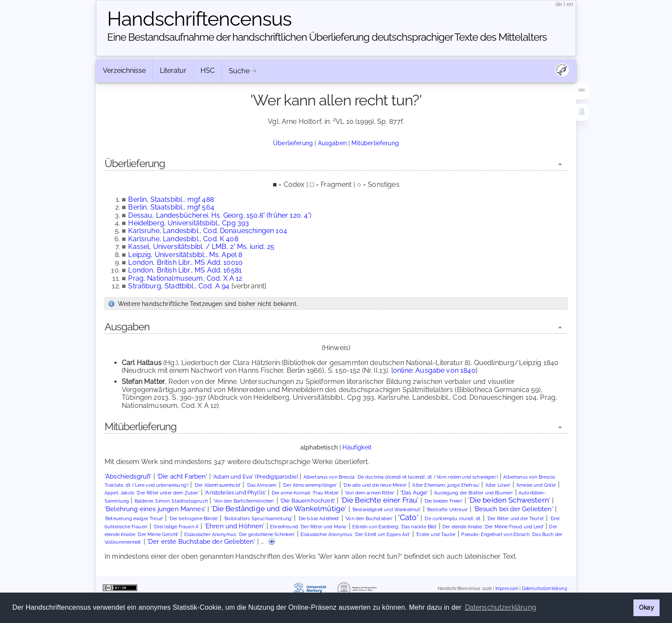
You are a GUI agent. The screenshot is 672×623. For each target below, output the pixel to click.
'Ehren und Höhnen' (235, 526)
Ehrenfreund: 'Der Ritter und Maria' (309, 527)
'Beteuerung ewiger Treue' (134, 519)
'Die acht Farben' (182, 476)
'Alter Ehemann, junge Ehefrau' (446, 485)
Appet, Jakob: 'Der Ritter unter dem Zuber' (152, 493)
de (559, 4)
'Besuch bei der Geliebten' (513, 509)
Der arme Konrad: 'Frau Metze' (306, 493)
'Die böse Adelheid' (319, 519)
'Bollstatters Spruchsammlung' (258, 519)
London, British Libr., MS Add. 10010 (185, 262)
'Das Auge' (414, 493)
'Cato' (408, 517)
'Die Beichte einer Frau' (380, 500)
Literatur (173, 70)
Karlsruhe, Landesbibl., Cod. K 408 (183, 239)
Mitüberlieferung (375, 143)
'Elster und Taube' (436, 535)
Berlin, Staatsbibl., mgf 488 (171, 199)
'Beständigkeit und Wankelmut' (387, 510)
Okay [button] (646, 607)
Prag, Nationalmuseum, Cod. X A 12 (185, 278)
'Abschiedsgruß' (128, 476)
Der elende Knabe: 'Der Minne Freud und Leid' (493, 527)
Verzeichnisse (124, 70)
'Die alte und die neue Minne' (375, 485)
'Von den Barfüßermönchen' (244, 501)
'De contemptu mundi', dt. (453, 519)
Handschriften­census (199, 19)
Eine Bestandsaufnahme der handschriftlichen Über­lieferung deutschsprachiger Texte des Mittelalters (327, 37)
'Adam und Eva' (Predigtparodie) (255, 477)
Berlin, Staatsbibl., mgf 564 (171, 207)
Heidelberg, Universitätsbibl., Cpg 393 (189, 223)
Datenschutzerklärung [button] (501, 607)
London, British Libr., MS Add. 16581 (185, 270)
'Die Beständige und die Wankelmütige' (279, 509)
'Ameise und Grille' (536, 485)
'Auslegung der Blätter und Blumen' (473, 493)
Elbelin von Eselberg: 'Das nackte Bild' (394, 527)
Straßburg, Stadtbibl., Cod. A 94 (179, 286)
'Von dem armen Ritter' (370, 493)
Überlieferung (293, 143)
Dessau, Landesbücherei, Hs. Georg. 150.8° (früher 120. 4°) (220, 215)
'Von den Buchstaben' (369, 519)
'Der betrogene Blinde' (193, 519)
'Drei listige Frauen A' (176, 527)
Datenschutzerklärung (544, 589)
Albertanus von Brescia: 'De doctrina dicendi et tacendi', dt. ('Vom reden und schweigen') (401, 477)
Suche (239, 71)
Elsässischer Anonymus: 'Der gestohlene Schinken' (240, 535)
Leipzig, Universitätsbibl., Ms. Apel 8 (185, 255)
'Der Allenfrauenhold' (217, 485)
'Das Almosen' (262, 485)
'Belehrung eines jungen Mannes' (155, 509)
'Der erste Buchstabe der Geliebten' (201, 541)
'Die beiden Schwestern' (509, 500)
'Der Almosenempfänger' (310, 485)
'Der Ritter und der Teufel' (516, 519)
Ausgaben (332, 143)
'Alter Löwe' (498, 485)
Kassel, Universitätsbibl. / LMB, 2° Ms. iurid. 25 (201, 247)
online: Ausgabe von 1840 (434, 370)
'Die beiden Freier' (443, 501)
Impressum (507, 589)
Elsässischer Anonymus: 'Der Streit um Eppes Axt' (355, 535)
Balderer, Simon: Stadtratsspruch (171, 501)
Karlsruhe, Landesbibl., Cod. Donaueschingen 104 (208, 231)
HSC (208, 70)
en (570, 4)
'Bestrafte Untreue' (447, 510)
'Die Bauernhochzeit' (307, 501)
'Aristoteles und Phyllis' (235, 493)
